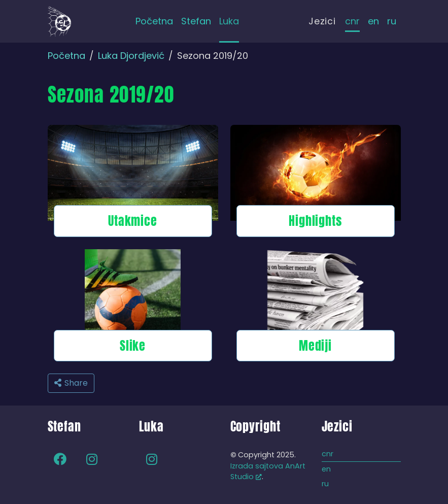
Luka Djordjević (131, 56)
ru (392, 21)
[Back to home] (59, 21)
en (373, 21)
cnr (352, 21)
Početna (66, 56)
